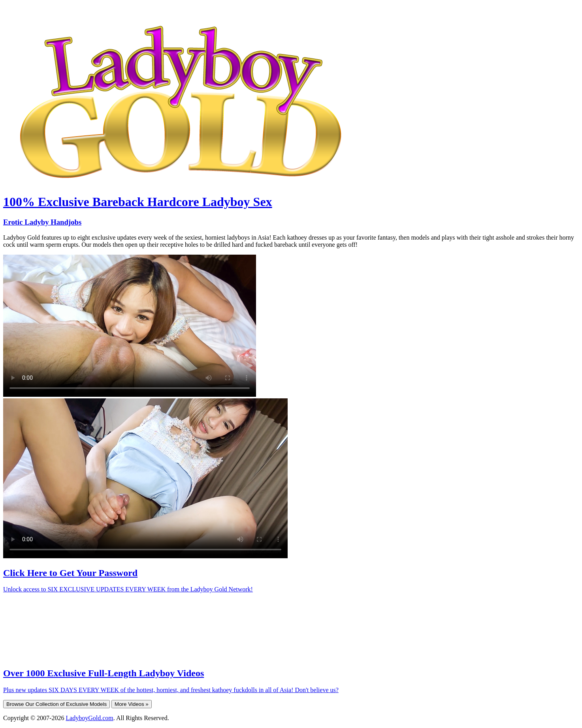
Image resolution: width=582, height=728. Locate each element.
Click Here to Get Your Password (70, 573)
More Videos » (132, 704)
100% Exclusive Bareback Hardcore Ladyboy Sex (138, 202)
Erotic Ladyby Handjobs (42, 222)
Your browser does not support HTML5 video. (130, 326)
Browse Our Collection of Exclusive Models (57, 704)
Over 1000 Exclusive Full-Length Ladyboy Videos (104, 673)
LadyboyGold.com (89, 718)
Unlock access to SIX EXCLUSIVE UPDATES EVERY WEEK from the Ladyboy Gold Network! (128, 589)
